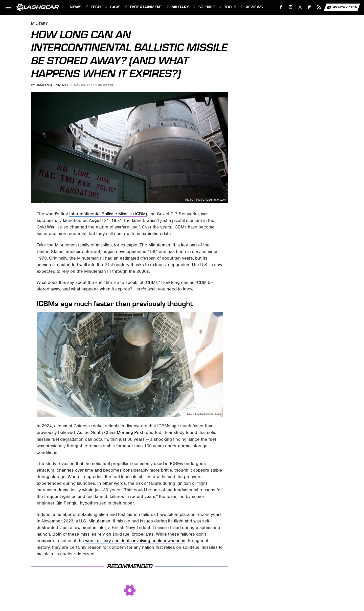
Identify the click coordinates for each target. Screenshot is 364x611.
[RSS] (319, 7)
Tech (96, 7)
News (76, 7)
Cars (115, 7)
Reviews (254, 7)
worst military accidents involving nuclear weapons (135, 541)
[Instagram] (291, 7)
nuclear (73, 251)
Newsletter (342, 7)
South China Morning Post (117, 432)
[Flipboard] (310, 7)
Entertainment (146, 7)
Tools (230, 7)
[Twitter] (300, 7)
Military (180, 7)
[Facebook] (281, 7)
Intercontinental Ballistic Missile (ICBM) (108, 214)
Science (207, 7)
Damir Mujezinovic (52, 85)
